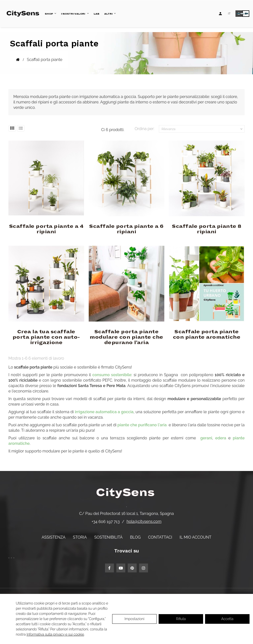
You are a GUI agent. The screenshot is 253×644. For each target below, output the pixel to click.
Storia (80, 537)
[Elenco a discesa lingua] (229, 14)
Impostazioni (135, 619)
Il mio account (196, 537)
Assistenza (53, 537)
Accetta (227, 619)
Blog (135, 537)
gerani (206, 438)
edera (221, 438)
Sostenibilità (108, 537)
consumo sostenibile (112, 375)
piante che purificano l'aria (142, 425)
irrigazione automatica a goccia (104, 412)
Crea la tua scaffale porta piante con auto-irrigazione (46, 337)
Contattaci (160, 537)
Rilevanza (202, 129)
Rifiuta (181, 619)
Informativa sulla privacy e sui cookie (55, 634)
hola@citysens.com (144, 521)
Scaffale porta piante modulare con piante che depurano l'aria (126, 337)
